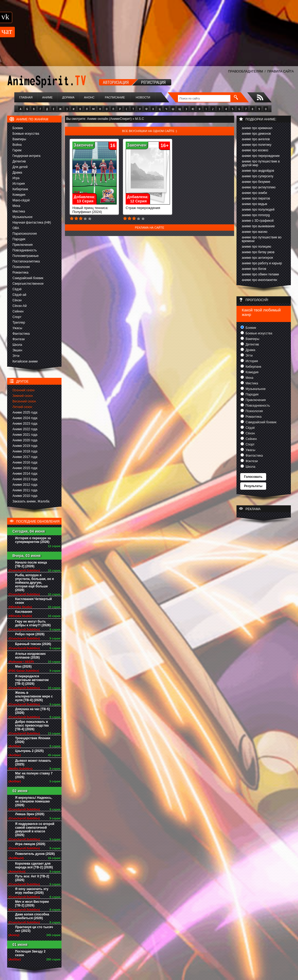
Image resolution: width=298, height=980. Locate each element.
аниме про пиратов (256, 198)
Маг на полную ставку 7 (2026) (34, 775)
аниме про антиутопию (259, 187)
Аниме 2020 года (25, 440)
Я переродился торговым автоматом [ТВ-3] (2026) (32, 680)
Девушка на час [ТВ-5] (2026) (32, 711)
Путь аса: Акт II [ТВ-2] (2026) (32, 878)
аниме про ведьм (255, 204)
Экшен (17, 350)
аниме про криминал (257, 128)
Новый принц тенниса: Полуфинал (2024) (95, 208)
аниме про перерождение (261, 156)
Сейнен (18, 311)
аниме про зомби (254, 193)
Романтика (20, 273)
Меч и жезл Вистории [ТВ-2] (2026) (32, 904)
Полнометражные (26, 256)
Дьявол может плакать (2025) (33, 763)
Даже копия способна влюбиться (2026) (32, 916)
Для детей (20, 167)
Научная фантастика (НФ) (32, 223)
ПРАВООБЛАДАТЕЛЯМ (245, 71)
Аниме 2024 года (25, 418)
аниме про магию (255, 232)
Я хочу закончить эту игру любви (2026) (32, 891)
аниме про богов (254, 269)
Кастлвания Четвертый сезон (33, 601)
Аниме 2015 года (25, 468)
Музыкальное (23, 217)
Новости (143, 97)
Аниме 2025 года (25, 412)
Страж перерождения (148, 206)
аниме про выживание (258, 226)
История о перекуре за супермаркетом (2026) (33, 540)
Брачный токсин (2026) (33, 644)
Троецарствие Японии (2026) (33, 740)
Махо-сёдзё (21, 200)
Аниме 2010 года (25, 496)
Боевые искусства (26, 134)
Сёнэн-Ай (19, 306)
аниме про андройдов (258, 171)
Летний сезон (22, 407)
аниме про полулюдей (258, 210)
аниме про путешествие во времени (262, 239)
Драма (17, 173)
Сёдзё (17, 289)
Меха (16, 206)
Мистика (19, 211)
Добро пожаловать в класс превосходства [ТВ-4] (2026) (32, 725)
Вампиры (19, 139)
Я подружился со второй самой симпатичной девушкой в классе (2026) (35, 829)
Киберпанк (20, 189)
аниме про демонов (256, 134)
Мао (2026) (23, 666)
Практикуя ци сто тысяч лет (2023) (34, 929)
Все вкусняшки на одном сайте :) (149, 131)
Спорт (17, 317)
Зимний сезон (23, 396)
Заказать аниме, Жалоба (31, 501)
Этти (16, 356)
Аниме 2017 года (25, 457)
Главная (26, 97)
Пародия (19, 239)
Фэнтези (19, 339)
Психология (21, 267)
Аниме (47, 97)
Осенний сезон (23, 390)
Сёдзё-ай (19, 295)
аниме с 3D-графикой (258, 221)
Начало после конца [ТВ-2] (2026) (31, 564)
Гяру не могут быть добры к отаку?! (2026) (33, 623)
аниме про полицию (257, 247)
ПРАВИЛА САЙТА (281, 71)
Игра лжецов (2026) (30, 844)
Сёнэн (17, 300)
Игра (16, 178)
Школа (17, 345)
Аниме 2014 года (25, 474)
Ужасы (17, 328)
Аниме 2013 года (25, 479)
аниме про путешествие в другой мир (261, 163)
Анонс (89, 97)
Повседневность (25, 250)
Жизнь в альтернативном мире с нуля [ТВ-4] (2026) (34, 696)
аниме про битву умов (258, 252)
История (19, 184)
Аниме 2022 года (25, 429)
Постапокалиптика (26, 261)
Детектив (19, 161)
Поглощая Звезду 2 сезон (30, 953)
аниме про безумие (256, 182)
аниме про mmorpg (256, 215)
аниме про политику (257, 145)
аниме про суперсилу (258, 176)
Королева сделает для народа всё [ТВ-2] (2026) (34, 865)
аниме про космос (255, 150)
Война (17, 145)
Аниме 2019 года (25, 446)
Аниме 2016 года (25, 462)
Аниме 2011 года (25, 490)
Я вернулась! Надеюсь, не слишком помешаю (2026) (34, 801)
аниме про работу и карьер (262, 263)
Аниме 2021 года (25, 435)
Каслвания (24, 612)
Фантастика (21, 334)
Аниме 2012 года (25, 485)
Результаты (253, 486)
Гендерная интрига (26, 156)
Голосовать (253, 477)
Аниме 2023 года (25, 424)
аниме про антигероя (257, 258)
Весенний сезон (24, 401)
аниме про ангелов (256, 139)
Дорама (68, 97)
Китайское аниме (25, 361)
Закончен (84, 145)
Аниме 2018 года (25, 451)
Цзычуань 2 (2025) (29, 751)
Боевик (18, 128)
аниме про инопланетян (259, 280)
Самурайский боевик (28, 278)
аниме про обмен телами (260, 274)
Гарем (17, 150)
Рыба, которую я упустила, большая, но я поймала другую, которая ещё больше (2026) (34, 583)
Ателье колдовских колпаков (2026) (30, 656)
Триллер (19, 323)
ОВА (16, 228)
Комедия (19, 195)
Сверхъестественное (28, 284)
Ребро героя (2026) (30, 634)
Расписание (115, 97)
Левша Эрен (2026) (30, 814)
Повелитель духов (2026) (35, 854)
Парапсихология (25, 234)
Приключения (23, 245)
